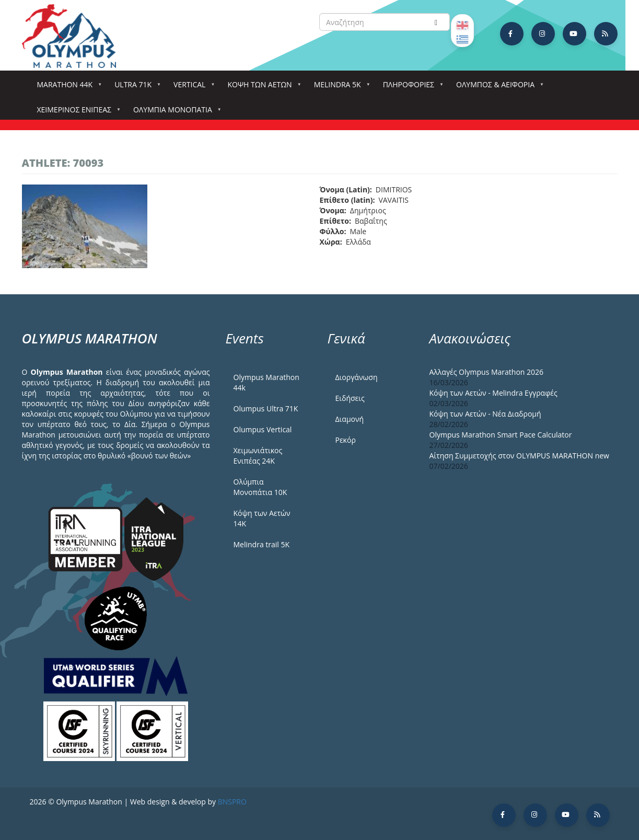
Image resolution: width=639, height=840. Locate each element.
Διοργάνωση (357, 377)
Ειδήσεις (350, 398)
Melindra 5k (340, 88)
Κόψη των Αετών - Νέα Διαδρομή (485, 414)
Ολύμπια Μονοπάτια (175, 113)
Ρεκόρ (346, 440)
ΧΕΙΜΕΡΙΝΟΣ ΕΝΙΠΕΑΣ (76, 113)
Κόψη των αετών (262, 88)
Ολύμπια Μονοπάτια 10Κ (260, 487)
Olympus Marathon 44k (266, 382)
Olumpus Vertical (263, 429)
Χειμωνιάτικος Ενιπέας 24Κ (258, 456)
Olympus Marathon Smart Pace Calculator (501, 435)
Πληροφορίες (411, 88)
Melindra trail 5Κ (262, 544)
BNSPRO (232, 802)
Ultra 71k (135, 88)
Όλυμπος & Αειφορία (497, 88)
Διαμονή (350, 419)
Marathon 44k (67, 88)
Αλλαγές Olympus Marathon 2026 (487, 372)
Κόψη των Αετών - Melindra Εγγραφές (493, 393)
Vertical (191, 88)
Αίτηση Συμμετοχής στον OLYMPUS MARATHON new (519, 456)
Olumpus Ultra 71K (266, 409)
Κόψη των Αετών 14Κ (262, 518)
